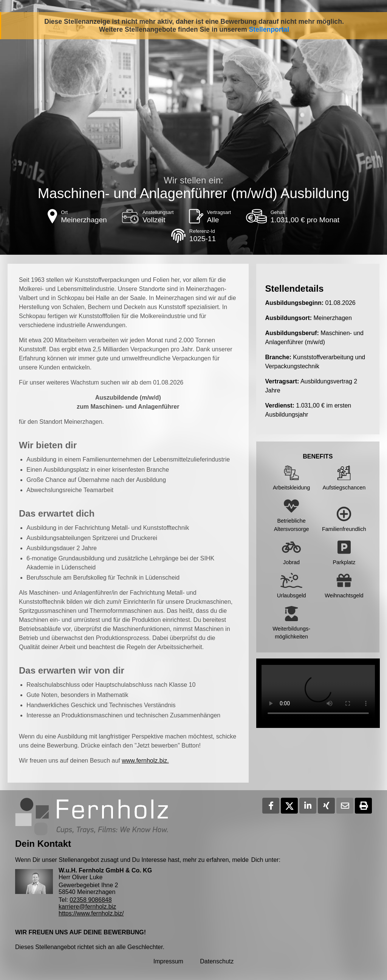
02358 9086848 (91, 900)
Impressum (168, 961)
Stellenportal (269, 29)
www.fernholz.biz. (145, 761)
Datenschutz (217, 961)
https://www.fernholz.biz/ (91, 913)
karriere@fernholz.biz (87, 907)
